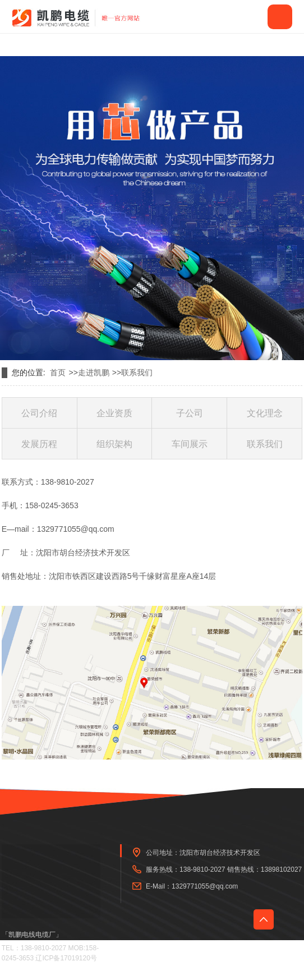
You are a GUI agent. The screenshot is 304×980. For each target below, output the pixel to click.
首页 (58, 372)
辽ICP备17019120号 (66, 958)
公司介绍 (39, 413)
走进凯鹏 (94, 372)
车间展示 (190, 444)
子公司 (190, 413)
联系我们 (137, 372)
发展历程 (39, 444)
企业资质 (114, 413)
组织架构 (114, 444)
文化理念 (265, 413)
